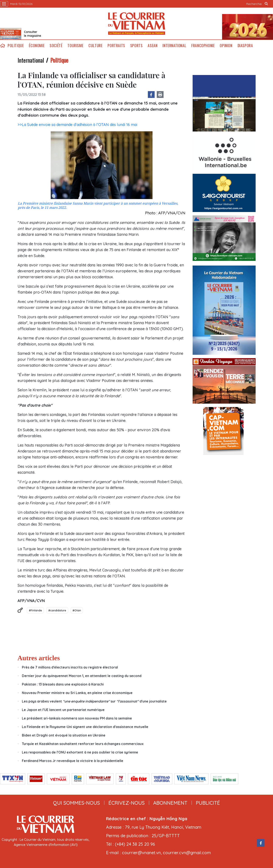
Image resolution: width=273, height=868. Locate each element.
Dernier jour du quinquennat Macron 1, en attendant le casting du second (82, 676)
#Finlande (35, 610)
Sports (136, 46)
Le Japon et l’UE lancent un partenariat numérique (63, 710)
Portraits (116, 46)
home (3, 46)
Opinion (226, 46)
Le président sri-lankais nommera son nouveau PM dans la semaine (77, 718)
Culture (95, 46)
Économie (37, 46)
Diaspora (245, 46)
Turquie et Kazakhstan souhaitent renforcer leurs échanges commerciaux (83, 744)
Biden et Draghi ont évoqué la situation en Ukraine (64, 735)
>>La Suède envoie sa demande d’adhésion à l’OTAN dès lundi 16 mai (77, 125)
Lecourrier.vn (137, 24)
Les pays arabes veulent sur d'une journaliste (94, 701)
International (174, 46)
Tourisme (75, 46)
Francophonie (203, 46)
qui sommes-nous (76, 803)
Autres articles (39, 658)
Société (56, 46)
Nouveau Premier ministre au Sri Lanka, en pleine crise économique (77, 693)
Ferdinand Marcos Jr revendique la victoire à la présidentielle (73, 761)
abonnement (170, 803)
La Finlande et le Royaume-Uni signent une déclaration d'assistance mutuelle (85, 727)
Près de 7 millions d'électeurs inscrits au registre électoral (70, 667)
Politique (16, 46)
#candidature (57, 610)
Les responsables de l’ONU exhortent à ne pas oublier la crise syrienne (80, 752)
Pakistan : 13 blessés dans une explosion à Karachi (63, 684)
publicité (208, 803)
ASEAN (153, 46)
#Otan (77, 610)
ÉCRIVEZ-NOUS (127, 803)
